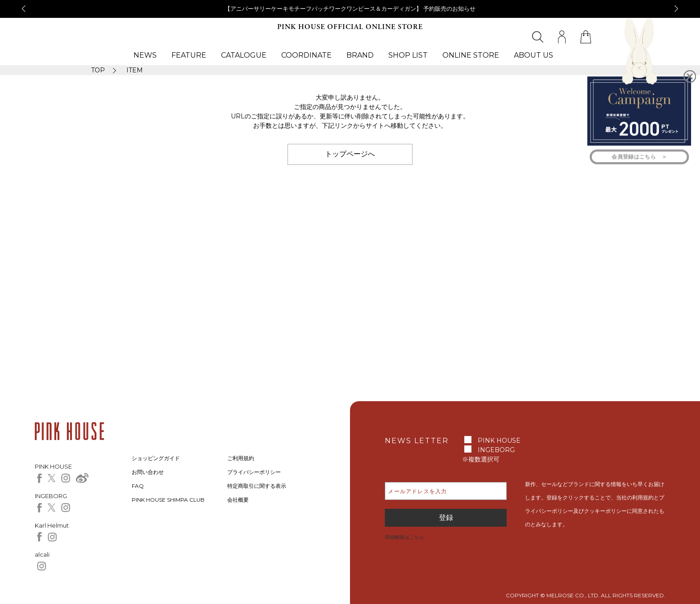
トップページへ (350, 154)
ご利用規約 (241, 458)
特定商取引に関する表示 (257, 486)
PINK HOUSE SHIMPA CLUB (168, 500)
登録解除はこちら (404, 537)
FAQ (138, 486)
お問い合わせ (148, 472)
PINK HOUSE (499, 440)
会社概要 (238, 500)
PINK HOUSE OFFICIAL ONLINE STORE (350, 27)
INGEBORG (496, 450)
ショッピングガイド (156, 458)
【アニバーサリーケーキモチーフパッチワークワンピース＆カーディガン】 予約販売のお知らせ (350, 8)
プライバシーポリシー (254, 472)
